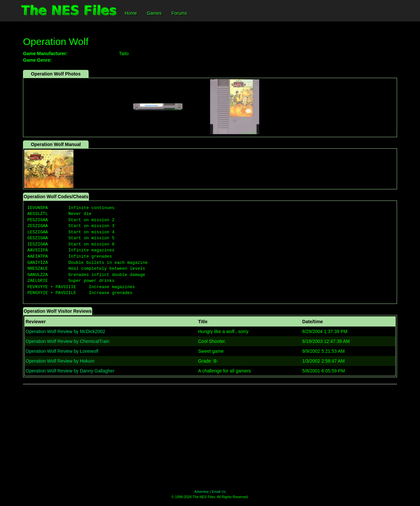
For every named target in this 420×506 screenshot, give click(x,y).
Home (131, 13)
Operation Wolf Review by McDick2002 (65, 331)
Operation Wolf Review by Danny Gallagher (70, 371)
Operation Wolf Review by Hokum (60, 361)
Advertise (201, 492)
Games (154, 13)
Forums (179, 13)
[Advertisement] (210, 437)
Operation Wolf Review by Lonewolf (62, 351)
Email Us (219, 492)
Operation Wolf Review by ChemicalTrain (67, 341)
